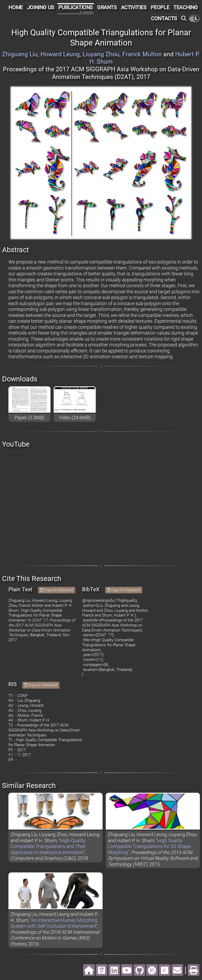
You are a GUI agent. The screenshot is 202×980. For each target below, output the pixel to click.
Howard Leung (60, 54)
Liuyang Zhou (101, 54)
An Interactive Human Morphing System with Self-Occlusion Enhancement (54, 923)
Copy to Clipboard (57, 590)
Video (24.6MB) (75, 418)
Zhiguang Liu (20, 54)
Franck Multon (142, 54)
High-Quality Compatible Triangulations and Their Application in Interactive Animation (48, 846)
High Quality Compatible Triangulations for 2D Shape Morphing (149, 846)
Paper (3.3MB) (30, 418)
